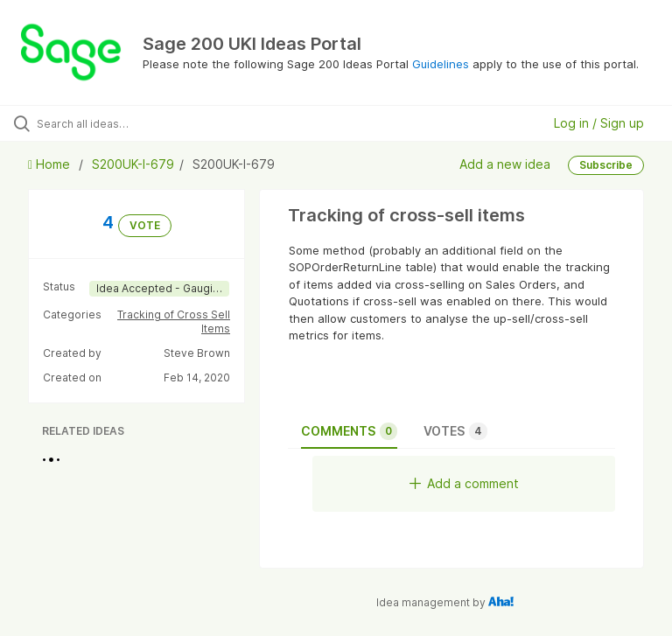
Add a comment (464, 483)
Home (51, 164)
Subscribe (606, 165)
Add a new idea (505, 164)
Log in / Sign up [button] (599, 123)
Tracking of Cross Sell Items (174, 321)
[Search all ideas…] (118, 123)
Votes (455, 431)
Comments (349, 431)
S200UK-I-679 (133, 164)
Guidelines (441, 64)
